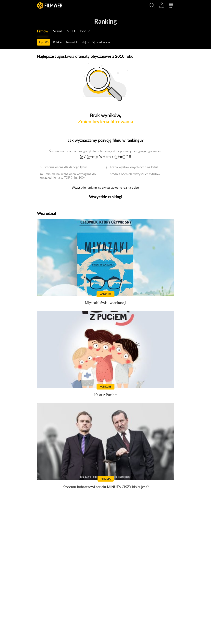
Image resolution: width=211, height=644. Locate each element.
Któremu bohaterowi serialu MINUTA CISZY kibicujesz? (106, 487)
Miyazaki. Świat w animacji (105, 303)
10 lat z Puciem (105, 395)
